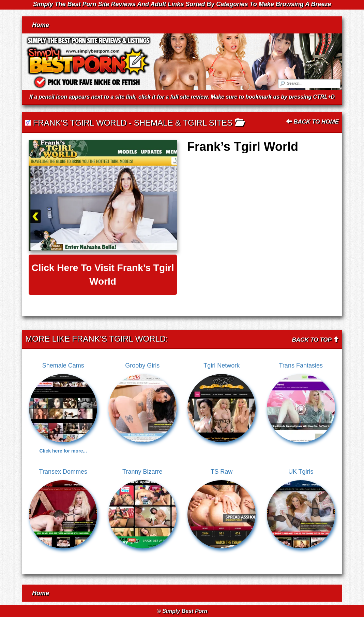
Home (41, 25)
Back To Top (315, 340)
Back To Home (312, 122)
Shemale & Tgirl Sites (183, 123)
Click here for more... (63, 451)
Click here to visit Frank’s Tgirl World (103, 275)
